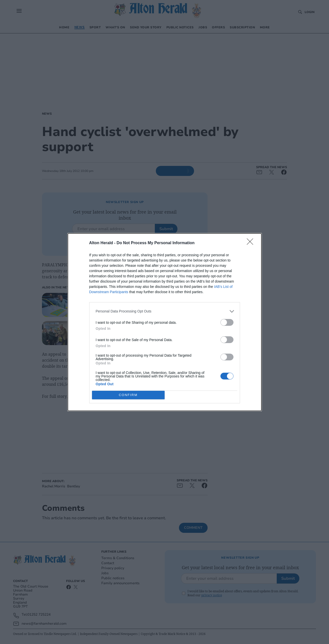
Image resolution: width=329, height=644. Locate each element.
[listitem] (165, 311)
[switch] (227, 322)
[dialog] (165, 322)
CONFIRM (128, 395)
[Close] (252, 243)
